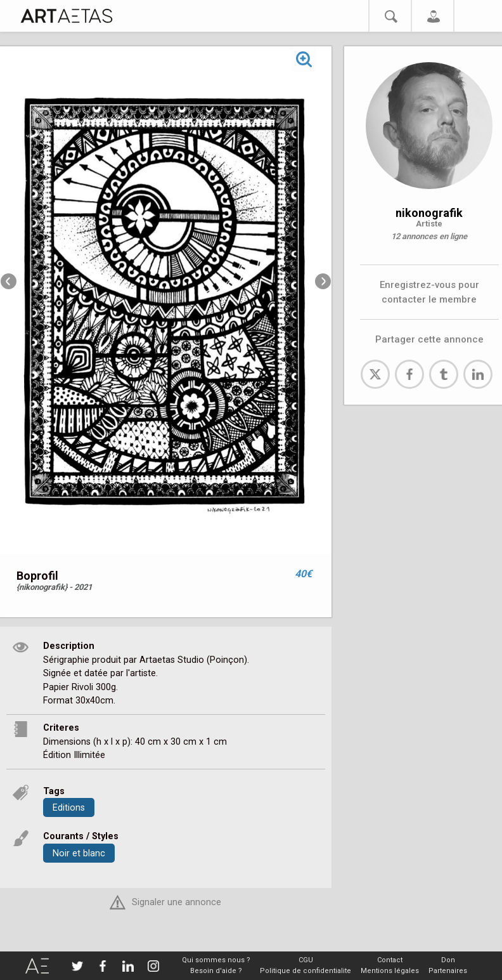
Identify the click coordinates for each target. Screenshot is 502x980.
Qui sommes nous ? (216, 960)
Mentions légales (390, 971)
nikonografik (429, 213)
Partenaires (448, 971)
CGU (306, 960)
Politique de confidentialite (306, 971)
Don (448, 960)
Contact (390, 960)
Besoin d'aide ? (216, 971)
